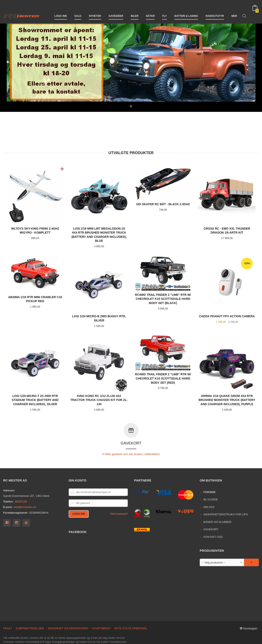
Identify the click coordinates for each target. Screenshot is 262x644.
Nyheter (95, 10)
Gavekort (211, 511)
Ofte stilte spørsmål (131, 610)
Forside (210, 474)
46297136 (21, 483)
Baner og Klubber (217, 504)
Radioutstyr (215, 10)
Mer (234, 10)
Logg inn (61, 10)
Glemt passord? (119, 496)
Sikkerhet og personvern (68, 610)
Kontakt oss (213, 519)
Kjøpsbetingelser (30, 610)
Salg (78, 10)
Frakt (8, 610)
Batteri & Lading (186, 10)
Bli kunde (211, 481)
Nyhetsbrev (101, 610)
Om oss (209, 489)
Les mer (81, 628)
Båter (150, 10)
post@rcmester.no (25, 489)
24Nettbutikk (26, 639)
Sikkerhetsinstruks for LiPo (226, 496)
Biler (135, 10)
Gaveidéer (116, 10)
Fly (164, 10)
